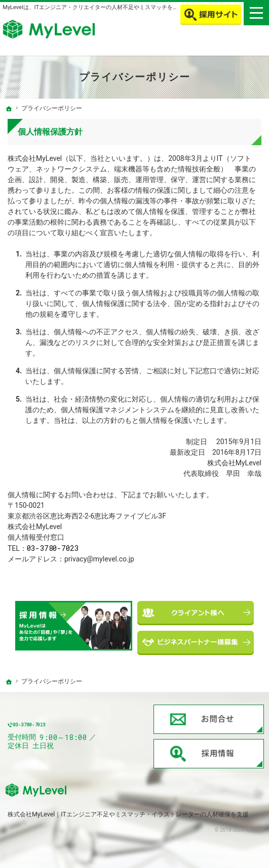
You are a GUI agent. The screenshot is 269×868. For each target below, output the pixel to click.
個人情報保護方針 (50, 132)
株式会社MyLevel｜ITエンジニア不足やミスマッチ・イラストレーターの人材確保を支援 (128, 814)
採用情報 (209, 754)
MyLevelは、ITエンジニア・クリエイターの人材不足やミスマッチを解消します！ (104, 7)
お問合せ (209, 719)
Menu (256, 13)
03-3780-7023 (53, 548)
